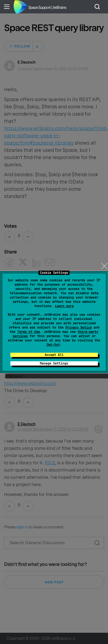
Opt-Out (53, 345)
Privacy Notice (79, 327)
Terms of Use (29, 332)
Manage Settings (54, 363)
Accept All (54, 355)
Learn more (64, 306)
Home (20, 7)
